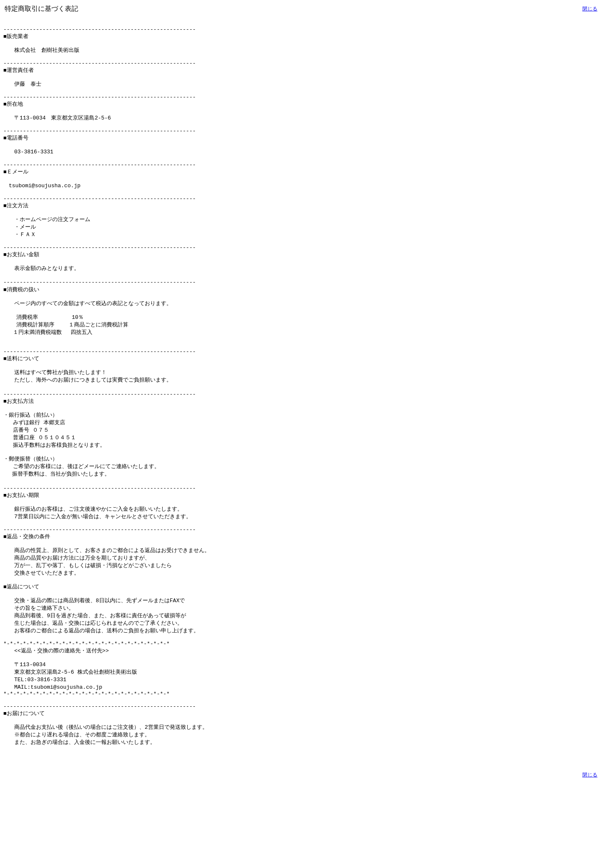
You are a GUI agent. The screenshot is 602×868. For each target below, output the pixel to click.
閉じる (590, 9)
